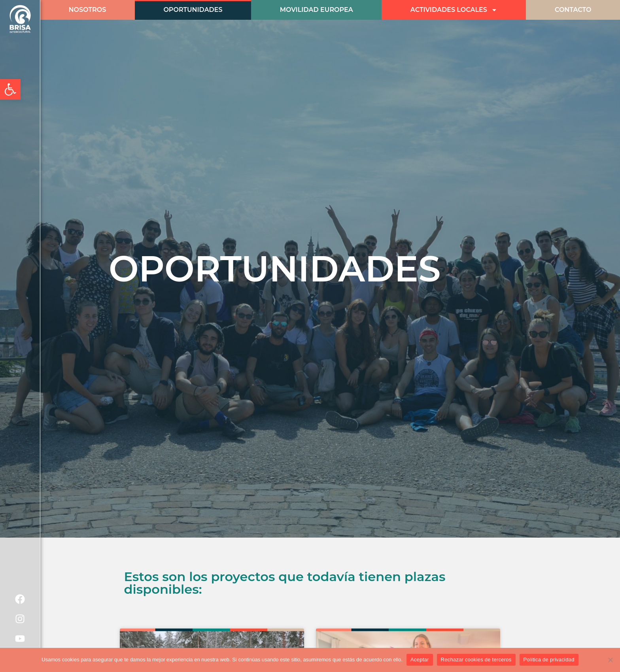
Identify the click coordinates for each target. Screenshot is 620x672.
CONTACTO (573, 10)
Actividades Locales (454, 10)
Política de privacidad (549, 660)
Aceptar (420, 660)
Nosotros (88, 10)
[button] (10, 89)
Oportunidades (193, 10)
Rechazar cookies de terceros (476, 660)
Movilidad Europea (317, 10)
